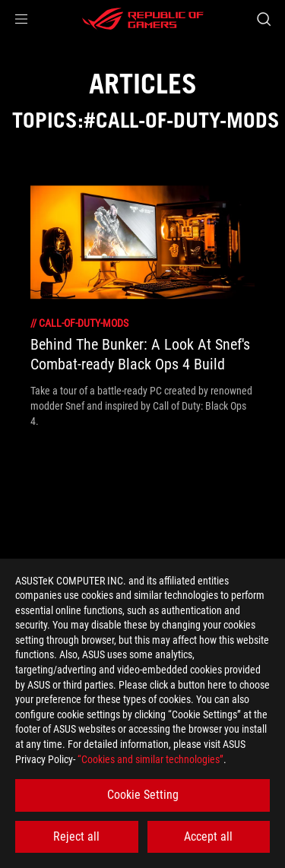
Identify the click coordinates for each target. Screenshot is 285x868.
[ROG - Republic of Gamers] (143, 19)
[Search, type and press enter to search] (263, 19)
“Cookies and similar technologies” (150, 759)
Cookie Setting (143, 795)
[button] (21, 19)
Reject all (76, 836)
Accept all (208, 836)
